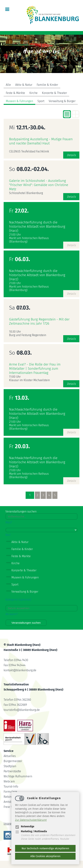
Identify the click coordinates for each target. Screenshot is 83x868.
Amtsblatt (10, 802)
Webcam (9, 781)
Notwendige (25, 826)
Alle (8, 85)
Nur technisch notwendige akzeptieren (45, 848)
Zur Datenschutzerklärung (31, 820)
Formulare (10, 792)
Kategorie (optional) (18, 600)
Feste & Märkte (15, 93)
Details (71, 155)
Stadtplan (10, 766)
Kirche (34, 93)
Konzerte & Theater (54, 93)
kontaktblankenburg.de (20, 670)
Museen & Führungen (19, 101)
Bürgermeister (13, 761)
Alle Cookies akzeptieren (45, 856)
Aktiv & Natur (24, 85)
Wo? (8, 535)
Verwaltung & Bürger (62, 101)
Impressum (11, 824)
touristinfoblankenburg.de (22, 710)
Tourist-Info (11, 787)
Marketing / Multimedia (31, 831)
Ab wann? (12, 614)
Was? (9, 522)
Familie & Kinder (47, 85)
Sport (41, 101)
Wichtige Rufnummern (18, 776)
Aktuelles (10, 756)
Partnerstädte (12, 771)
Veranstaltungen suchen (26, 623)
